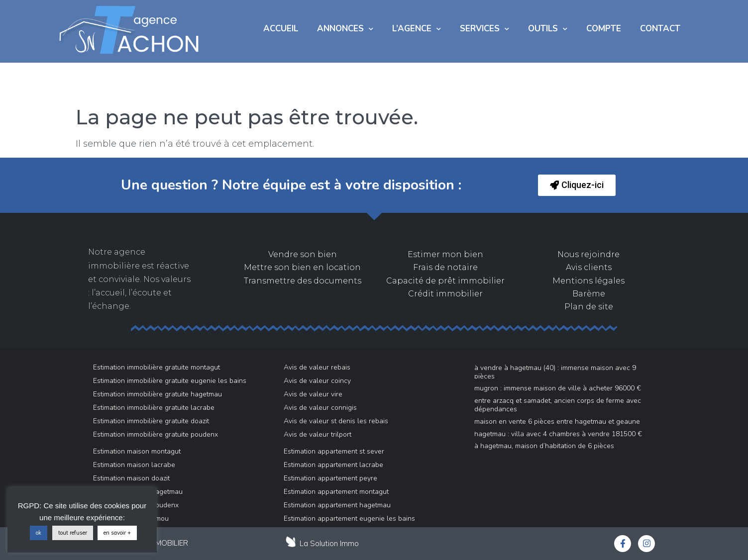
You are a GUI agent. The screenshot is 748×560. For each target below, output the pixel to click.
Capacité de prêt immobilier (445, 281)
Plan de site (589, 307)
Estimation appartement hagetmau (337, 505)
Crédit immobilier (445, 294)
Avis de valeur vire (313, 394)
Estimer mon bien (445, 254)
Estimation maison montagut (137, 451)
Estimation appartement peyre (330, 478)
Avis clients (589, 267)
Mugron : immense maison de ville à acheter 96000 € (558, 388)
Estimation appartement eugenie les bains (349, 518)
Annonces (345, 29)
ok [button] (39, 533)
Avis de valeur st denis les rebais (336, 421)
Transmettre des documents (303, 281)
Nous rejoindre (588, 254)
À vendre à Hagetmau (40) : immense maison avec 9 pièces (555, 372)
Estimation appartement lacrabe (333, 465)
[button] (577, 185)
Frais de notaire (445, 267)
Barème (589, 294)
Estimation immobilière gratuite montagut (157, 367)
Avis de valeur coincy (317, 381)
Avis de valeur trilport (318, 434)
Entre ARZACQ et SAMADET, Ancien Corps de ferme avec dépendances (558, 405)
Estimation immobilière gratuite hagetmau (158, 394)
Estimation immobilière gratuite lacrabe (154, 408)
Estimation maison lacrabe (134, 465)
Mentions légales (588, 281)
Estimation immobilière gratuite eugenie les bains (170, 381)
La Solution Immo (329, 543)
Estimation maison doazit (131, 478)
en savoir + (117, 533)
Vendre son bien (303, 254)
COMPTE (604, 29)
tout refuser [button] (73, 533)
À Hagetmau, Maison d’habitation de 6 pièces (544, 446)
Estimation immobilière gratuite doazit (151, 421)
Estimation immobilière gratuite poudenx (156, 434)
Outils (548, 29)
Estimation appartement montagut (336, 492)
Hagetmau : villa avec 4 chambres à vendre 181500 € (558, 434)
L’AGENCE (417, 29)
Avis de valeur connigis (320, 408)
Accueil (281, 29)
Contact (660, 29)
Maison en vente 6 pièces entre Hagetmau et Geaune (557, 421)
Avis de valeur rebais (317, 367)
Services (484, 29)
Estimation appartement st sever (334, 451)
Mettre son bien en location (302, 267)
